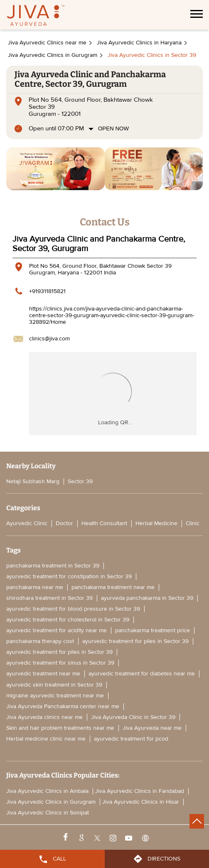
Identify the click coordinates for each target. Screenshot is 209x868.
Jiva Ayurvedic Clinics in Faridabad (140, 791)
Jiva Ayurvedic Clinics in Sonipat (48, 813)
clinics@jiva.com (49, 339)
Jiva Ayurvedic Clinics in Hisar (141, 802)
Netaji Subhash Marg (33, 481)
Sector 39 (80, 481)
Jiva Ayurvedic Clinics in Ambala (47, 791)
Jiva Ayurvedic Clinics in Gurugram (51, 802)
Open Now (113, 128)
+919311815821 (47, 291)
